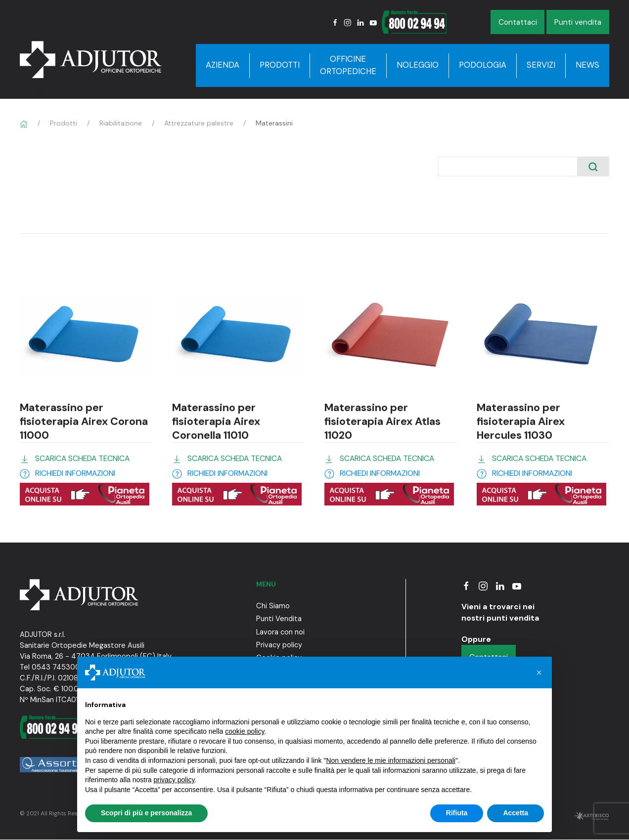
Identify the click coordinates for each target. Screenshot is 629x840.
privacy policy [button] (174, 780)
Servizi (541, 65)
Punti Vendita (279, 619)
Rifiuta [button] (457, 813)
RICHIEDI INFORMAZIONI (75, 473)
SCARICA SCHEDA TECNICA (82, 458)
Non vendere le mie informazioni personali (390, 760)
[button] (539, 672)
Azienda (223, 65)
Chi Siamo (273, 606)
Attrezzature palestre (199, 123)
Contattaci (518, 22)
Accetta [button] (516, 813)
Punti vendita (578, 22)
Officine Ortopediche (348, 65)
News (587, 65)
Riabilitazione (121, 123)
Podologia (483, 65)
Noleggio (418, 65)
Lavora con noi (280, 632)
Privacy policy (279, 645)
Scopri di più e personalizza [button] (146, 813)
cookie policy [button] (245, 731)
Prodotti (280, 65)
